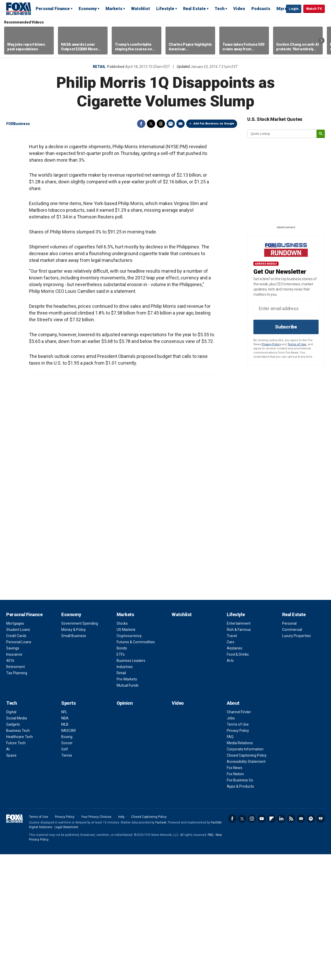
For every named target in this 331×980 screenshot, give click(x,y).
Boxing (67, 863)
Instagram (252, 944)
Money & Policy (74, 755)
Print (171, 124)
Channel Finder (239, 838)
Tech (220, 9)
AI (8, 875)
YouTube (262, 944)
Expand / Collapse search (281, 9)
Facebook (141, 124)
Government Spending (80, 749)
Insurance (14, 780)
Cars (231, 768)
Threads (161, 124)
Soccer (67, 869)
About (233, 829)
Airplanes (235, 774)
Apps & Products (240, 912)
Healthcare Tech (20, 863)
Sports (68, 829)
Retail (99, 67)
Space (11, 881)
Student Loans (18, 755)
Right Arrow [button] (321, 41)
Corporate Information (245, 875)
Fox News (235, 893)
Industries (125, 793)
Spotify (311, 944)
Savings (13, 774)
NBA (65, 844)
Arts (230, 786)
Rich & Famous (239, 755)
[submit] (321, 134)
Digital (11, 838)
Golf (65, 875)
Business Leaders (131, 786)
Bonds (122, 774)
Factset (161, 948)
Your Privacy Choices (96, 943)
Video (239, 9)
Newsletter (301, 944)
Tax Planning (17, 799)
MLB (65, 850)
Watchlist (141, 9)
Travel (232, 762)
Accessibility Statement (246, 887)
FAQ (230, 863)
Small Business (74, 762)
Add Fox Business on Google (214, 124)
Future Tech (16, 869)
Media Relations (240, 869)
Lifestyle (165, 9)
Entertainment (239, 749)
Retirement (16, 793)
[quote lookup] (282, 134)
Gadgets (13, 850)
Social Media (17, 844)
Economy (88, 9)
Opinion (125, 829)
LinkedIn (281, 944)
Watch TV (314, 9)
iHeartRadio (321, 944)
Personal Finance (53, 9)
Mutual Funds (128, 811)
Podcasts (261, 9)
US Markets (126, 755)
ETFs (121, 780)
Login (294, 9)
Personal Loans (19, 768)
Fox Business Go (240, 906)
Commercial (292, 755)
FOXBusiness (18, 124)
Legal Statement (66, 953)
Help (121, 943)
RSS (291, 944)
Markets (114, 9)
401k (10, 786)
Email (180, 124)
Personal (289, 749)
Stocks (122, 749)
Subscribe (286, 327)
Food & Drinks (238, 780)
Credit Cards (16, 762)
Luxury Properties (296, 762)
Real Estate (194, 9)
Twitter (151, 124)
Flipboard (272, 944)
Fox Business (19, 9)
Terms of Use (297, 344)
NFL (64, 838)
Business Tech (18, 856)
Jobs (231, 844)
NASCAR (69, 856)
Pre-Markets (127, 805)
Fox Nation (235, 900)
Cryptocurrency (129, 762)
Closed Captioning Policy (247, 881)
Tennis (67, 881)
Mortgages (15, 749)
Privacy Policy (271, 344)
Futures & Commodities (136, 768)
